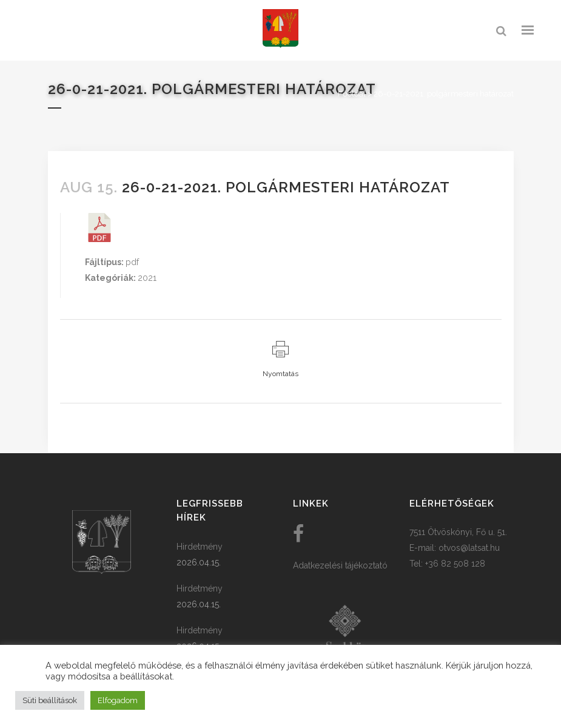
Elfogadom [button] (118, 700)
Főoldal (352, 94)
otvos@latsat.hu (469, 548)
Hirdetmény (200, 547)
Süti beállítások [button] (50, 700)
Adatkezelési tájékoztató (340, 565)
